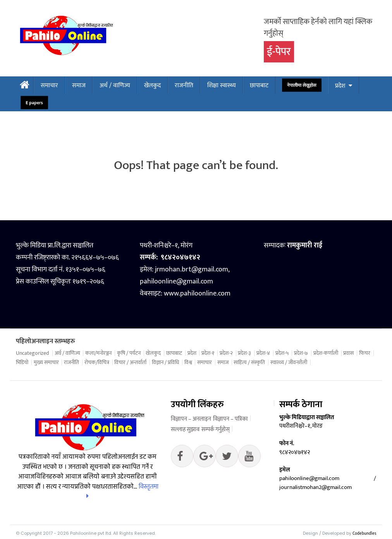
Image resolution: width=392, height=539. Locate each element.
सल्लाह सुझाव (185, 429)
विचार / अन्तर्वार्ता (130, 363)
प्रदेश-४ (263, 353)
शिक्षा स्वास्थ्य (222, 86)
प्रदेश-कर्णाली (326, 353)
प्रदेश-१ (208, 353)
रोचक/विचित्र (97, 363)
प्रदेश (340, 86)
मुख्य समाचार (46, 363)
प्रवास (348, 353)
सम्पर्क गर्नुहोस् (216, 429)
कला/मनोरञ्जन (98, 353)
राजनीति (184, 86)
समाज (79, 86)
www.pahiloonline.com (197, 294)
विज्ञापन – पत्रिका (230, 419)
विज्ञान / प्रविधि (165, 363)
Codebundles (364, 534)
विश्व (188, 363)
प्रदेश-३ (244, 353)
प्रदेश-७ (301, 353)
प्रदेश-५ (282, 353)
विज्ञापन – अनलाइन (191, 419)
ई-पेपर (279, 52)
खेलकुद (152, 86)
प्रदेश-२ (226, 353)
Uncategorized (33, 353)
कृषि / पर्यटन (129, 353)
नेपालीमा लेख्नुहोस (302, 85)
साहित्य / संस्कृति (249, 363)
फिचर (365, 353)
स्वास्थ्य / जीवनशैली (289, 363)
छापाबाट (259, 86)
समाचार (49, 86)
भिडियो (22, 363)
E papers (34, 103)
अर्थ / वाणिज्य (115, 86)
